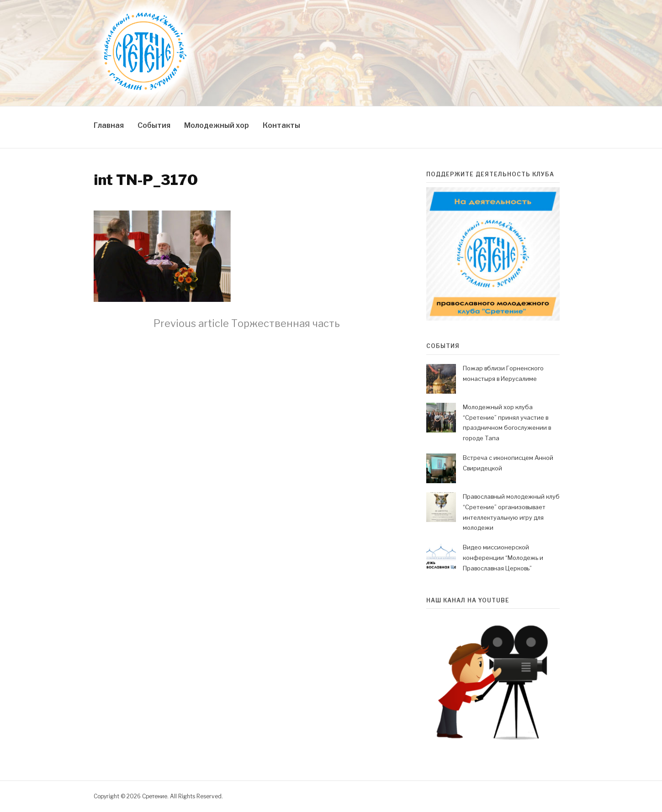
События (154, 125)
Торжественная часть (247, 323)
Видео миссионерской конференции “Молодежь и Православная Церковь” (503, 558)
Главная (109, 125)
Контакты (281, 125)
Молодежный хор (217, 125)
